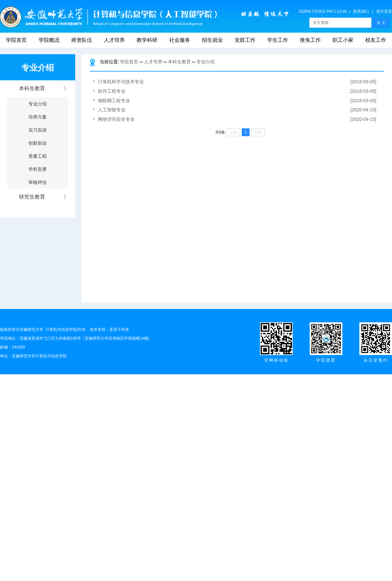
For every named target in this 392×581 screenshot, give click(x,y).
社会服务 (180, 40)
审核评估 (38, 182)
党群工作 (245, 40)
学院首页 (16, 40)
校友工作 (376, 40)
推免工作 (310, 40)
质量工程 (38, 156)
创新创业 (38, 143)
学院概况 (49, 40)
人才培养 (114, 40)
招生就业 (212, 40)
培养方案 (38, 117)
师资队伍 (82, 40)
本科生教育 (179, 62)
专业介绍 (38, 104)
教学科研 (147, 40)
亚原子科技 (119, 330)
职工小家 (343, 40)
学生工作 (278, 40)
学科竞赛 (38, 169)
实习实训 (38, 130)
